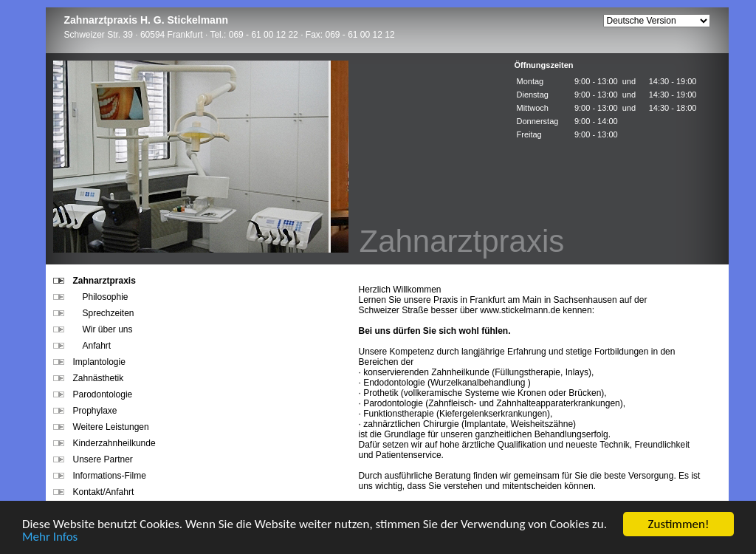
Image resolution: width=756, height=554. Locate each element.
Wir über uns (93, 329)
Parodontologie (93, 394)
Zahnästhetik (89, 378)
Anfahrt (82, 346)
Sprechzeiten (94, 313)
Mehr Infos (50, 537)
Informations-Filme (100, 476)
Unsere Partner (93, 459)
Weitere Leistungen (101, 427)
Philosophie (91, 297)
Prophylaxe (85, 411)
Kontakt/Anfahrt (94, 492)
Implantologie (89, 362)
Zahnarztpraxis (94, 281)
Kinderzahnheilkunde (104, 443)
